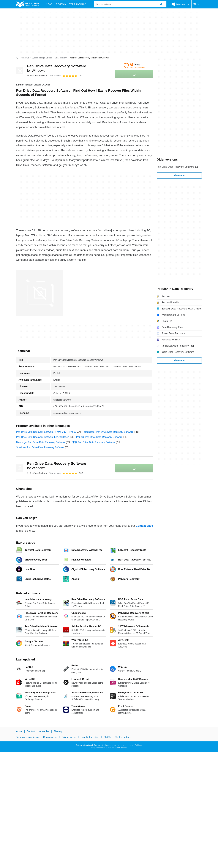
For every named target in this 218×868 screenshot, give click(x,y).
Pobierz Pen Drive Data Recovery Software (99, 437)
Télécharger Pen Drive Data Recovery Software (108, 432)
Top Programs (78, 4)
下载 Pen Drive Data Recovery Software (94, 442)
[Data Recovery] (61, 58)
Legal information (90, 737)
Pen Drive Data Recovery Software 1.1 (177, 167)
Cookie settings (123, 737)
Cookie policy (50, 737)
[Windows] (25, 58)
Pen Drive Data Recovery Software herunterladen (43, 437)
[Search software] (161, 4)
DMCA (107, 737)
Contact (31, 731)
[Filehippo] (27, 4)
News (49, 4)
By (37, 76)
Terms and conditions (28, 737)
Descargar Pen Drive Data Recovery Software (41, 442)
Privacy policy (69, 737)
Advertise (44, 731)
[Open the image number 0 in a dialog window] (39, 293)
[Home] (17, 58)
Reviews (61, 4)
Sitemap (58, 731)
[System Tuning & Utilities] (42, 58)
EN (197, 4)
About (19, 731)
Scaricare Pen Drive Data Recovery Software (40, 447)
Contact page (144, 526)
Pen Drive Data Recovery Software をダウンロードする (46, 432)
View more (179, 175)
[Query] (130, 4)
